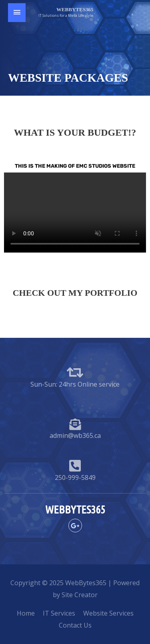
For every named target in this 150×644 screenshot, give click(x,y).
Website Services (108, 613)
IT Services (59, 613)
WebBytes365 (75, 9)
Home (26, 613)
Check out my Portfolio (75, 293)
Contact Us (75, 625)
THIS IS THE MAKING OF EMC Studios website (75, 166)
